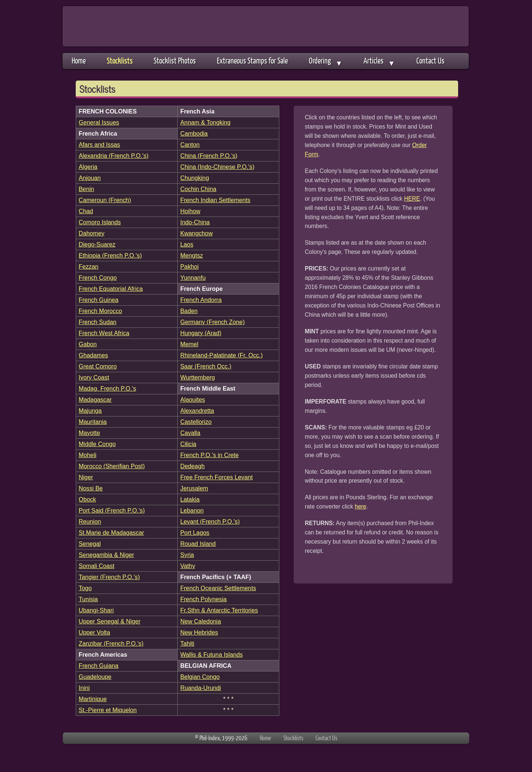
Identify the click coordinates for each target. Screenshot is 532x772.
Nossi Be (91, 488)
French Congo (98, 278)
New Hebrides (199, 632)
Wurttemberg (198, 377)
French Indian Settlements (215, 200)
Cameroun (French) (105, 200)
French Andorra (201, 300)
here (360, 506)
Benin (86, 189)
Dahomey (92, 233)
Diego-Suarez (97, 244)
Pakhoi (190, 266)
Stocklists (120, 60)
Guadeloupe (95, 677)
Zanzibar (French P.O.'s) (111, 643)
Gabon (88, 344)
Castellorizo (196, 422)
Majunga (90, 411)
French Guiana (99, 666)
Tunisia (88, 599)
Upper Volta (94, 632)
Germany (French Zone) (212, 322)
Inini (84, 688)
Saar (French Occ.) (206, 366)
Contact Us (430, 60)
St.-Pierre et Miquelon (108, 710)
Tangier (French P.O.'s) (109, 577)
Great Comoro (98, 366)
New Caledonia (201, 621)
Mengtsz (192, 255)
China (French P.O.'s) (209, 156)
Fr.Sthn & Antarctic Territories (219, 610)
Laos (187, 244)
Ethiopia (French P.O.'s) (110, 255)
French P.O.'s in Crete (209, 455)
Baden (189, 311)
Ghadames (93, 355)
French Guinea (99, 300)
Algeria (88, 167)
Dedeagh (192, 466)
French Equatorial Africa (111, 289)
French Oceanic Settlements (218, 588)
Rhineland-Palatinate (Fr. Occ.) (221, 355)
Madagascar (95, 399)
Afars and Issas (99, 144)
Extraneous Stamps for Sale (252, 60)
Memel (189, 344)
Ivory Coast (94, 377)
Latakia (190, 499)
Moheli (88, 455)
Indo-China (195, 222)
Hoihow (190, 211)
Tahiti (187, 643)
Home (79, 60)
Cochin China (198, 189)
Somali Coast (97, 566)
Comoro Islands (100, 222)
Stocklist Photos (175, 60)
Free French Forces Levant (216, 477)
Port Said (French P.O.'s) (112, 510)
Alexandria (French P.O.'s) (114, 156)
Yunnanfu (193, 278)
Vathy (188, 566)
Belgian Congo (200, 677)
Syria (187, 555)
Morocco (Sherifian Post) (112, 466)
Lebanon (192, 510)
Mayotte (89, 433)
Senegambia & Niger (106, 555)
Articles (379, 61)
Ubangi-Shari (96, 610)
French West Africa (104, 333)
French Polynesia (204, 599)
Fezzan (88, 266)
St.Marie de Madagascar (111, 533)
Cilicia (188, 444)
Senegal (90, 544)
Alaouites (193, 399)
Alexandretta (197, 411)
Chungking (195, 178)
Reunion (90, 521)
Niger (86, 477)
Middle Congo (97, 444)
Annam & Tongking (205, 122)
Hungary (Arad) (201, 333)
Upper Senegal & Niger (110, 621)
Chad (86, 211)
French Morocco (100, 311)
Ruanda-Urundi (201, 688)
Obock (87, 499)
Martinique (93, 699)
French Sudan (98, 322)
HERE (412, 199)
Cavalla (190, 433)
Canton (190, 144)
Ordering (326, 61)
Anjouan (90, 178)
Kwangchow (197, 233)
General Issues (99, 122)
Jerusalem (194, 488)
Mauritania (93, 422)
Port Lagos (195, 533)
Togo (85, 588)
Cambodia (194, 133)
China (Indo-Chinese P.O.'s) (217, 167)
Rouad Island (198, 544)
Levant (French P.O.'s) (210, 521)
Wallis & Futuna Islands (212, 654)
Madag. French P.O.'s (107, 388)
